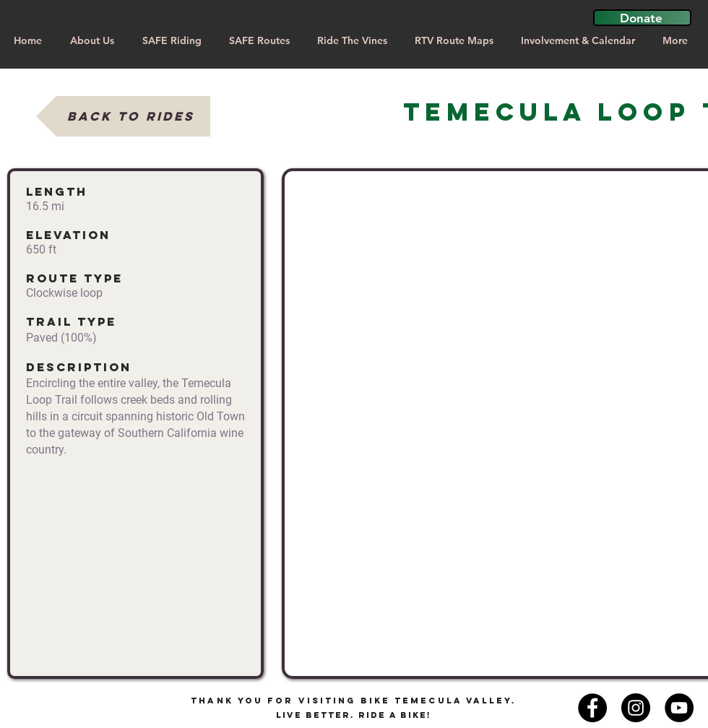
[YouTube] (679, 708)
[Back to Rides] (123, 116)
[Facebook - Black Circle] (592, 708)
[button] (642, 18)
